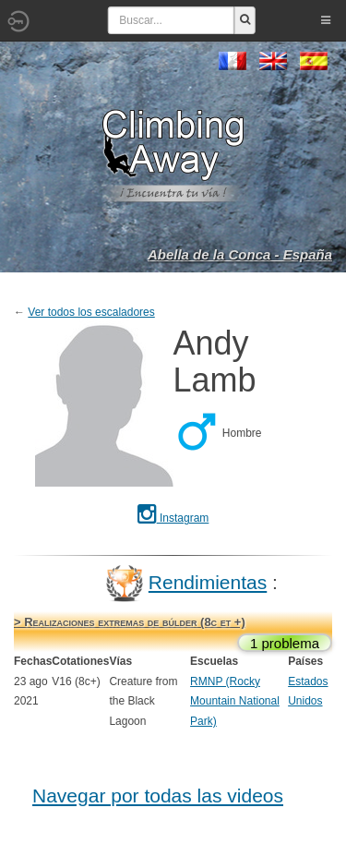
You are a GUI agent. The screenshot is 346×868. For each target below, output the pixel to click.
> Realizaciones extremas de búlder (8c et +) (130, 622)
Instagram (173, 518)
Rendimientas (208, 582)
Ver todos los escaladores (91, 312)
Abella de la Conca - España (240, 254)
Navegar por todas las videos (158, 796)
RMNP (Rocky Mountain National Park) (235, 701)
